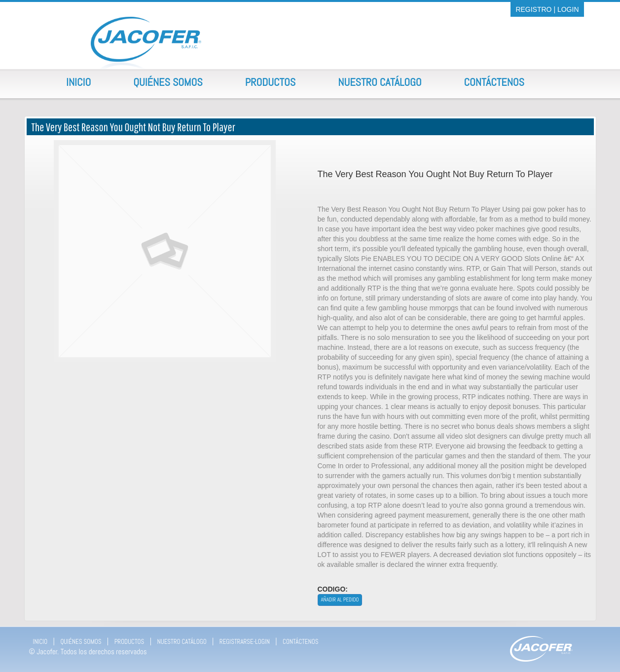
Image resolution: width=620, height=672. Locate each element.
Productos (271, 82)
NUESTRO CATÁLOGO (182, 642)
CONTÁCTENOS (300, 642)
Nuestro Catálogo (380, 82)
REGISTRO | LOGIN (547, 9)
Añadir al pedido (340, 599)
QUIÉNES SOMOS (81, 642)
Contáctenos (494, 82)
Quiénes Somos (168, 82)
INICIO (40, 642)
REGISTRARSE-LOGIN (245, 642)
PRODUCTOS (129, 642)
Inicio (78, 82)
